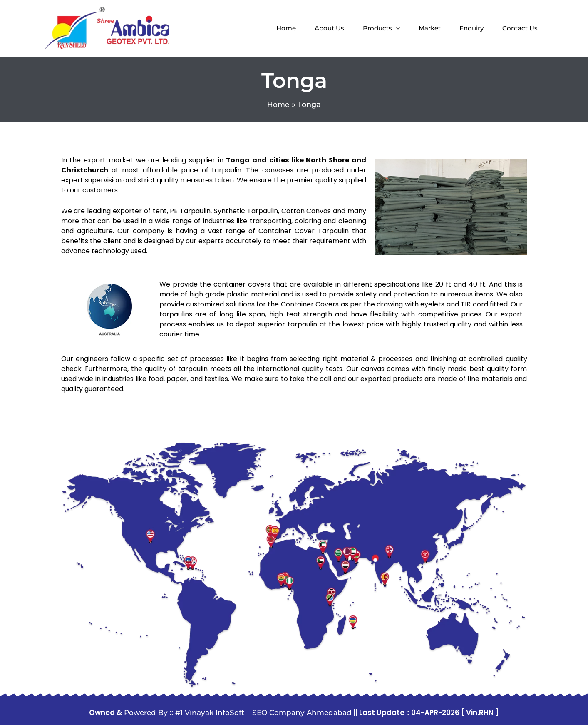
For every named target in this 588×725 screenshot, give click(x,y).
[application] (396, 28)
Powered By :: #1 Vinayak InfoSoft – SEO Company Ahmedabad (238, 713)
